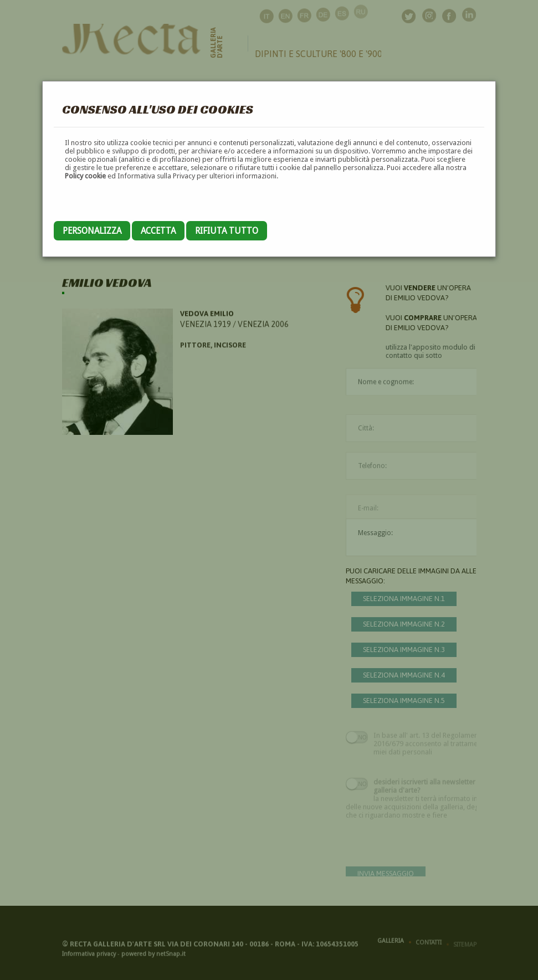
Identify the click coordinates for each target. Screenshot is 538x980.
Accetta (158, 231)
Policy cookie (85, 176)
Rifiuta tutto (227, 231)
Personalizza (92, 231)
